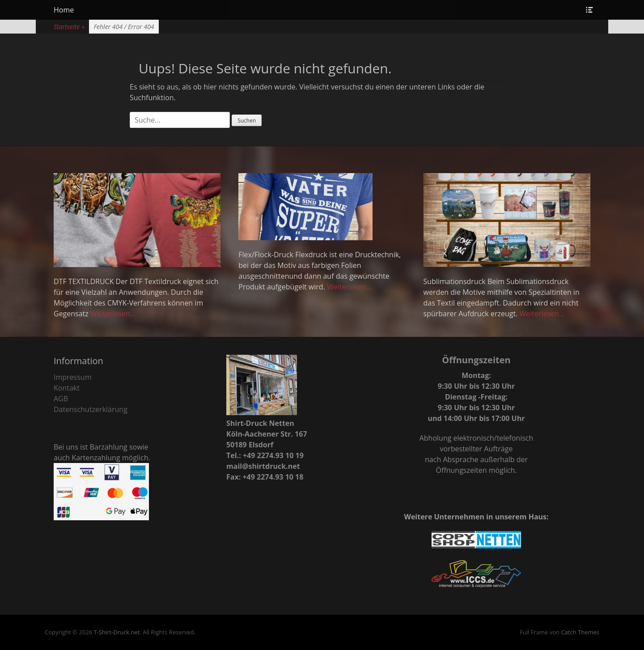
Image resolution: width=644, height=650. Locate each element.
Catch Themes (580, 632)
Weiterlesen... (113, 314)
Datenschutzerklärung (91, 409)
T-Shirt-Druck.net (117, 632)
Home (64, 10)
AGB (61, 399)
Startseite (69, 27)
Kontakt (67, 388)
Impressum (72, 377)
